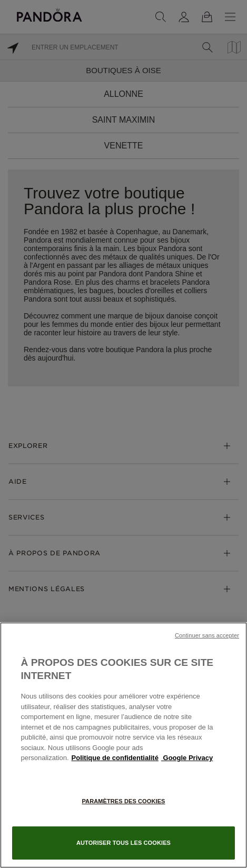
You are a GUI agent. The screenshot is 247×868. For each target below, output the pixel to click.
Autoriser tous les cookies (123, 843)
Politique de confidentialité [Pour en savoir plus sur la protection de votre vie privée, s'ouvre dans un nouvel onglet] (115, 758)
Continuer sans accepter (207, 635)
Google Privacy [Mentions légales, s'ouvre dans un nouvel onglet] (187, 758)
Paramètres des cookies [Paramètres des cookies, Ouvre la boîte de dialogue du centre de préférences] (123, 801)
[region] (123, 745)
